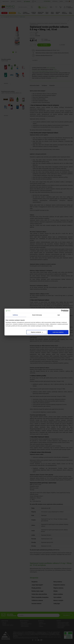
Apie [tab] (59, 315)
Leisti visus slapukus (58, 332)
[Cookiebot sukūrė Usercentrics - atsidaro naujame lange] (62, 311)
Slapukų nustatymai (37, 332)
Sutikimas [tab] (15, 315)
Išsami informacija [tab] (37, 315)
